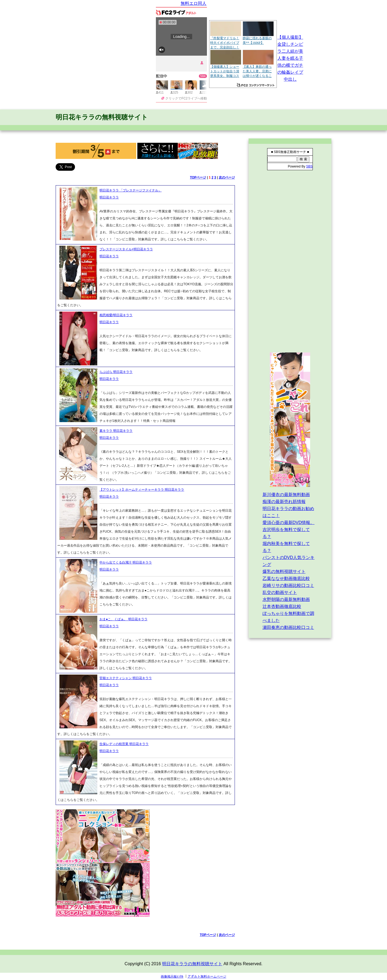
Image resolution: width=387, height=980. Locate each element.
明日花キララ (109, 197)
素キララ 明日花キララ (116, 431)
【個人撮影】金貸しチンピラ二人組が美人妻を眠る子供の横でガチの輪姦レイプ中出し (290, 58)
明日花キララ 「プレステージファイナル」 (130, 190)
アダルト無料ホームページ (207, 977)
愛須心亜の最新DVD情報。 (289, 523)
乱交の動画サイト (280, 592)
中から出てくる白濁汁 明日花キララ (126, 562)
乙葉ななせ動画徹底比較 (286, 578)
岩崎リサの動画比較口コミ (288, 585)
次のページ (227, 177)
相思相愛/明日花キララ (116, 315)
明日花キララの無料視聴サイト (102, 117)
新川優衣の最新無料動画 (286, 495)
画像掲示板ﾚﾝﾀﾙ (172, 977)
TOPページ (198, 177)
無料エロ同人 (193, 3)
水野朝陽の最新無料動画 (286, 599)
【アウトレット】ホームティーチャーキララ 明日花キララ (142, 490)
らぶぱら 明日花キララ (116, 372)
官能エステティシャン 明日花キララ (126, 678)
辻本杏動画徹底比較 (282, 606)
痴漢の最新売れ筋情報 (284, 502)
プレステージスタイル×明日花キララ (126, 249)
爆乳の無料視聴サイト (284, 571)
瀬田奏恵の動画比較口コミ (288, 627)
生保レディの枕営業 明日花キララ (124, 744)
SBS (309, 166)
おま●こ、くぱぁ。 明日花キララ (123, 619)
